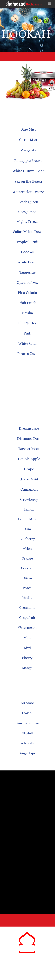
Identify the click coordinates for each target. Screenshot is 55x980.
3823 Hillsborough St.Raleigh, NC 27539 (28, 921)
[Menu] (50, 3)
